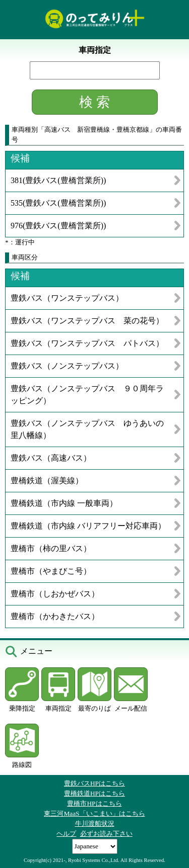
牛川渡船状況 (95, 823)
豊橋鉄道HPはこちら (94, 793)
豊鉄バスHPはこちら (94, 783)
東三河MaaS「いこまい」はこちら (94, 813)
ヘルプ (66, 834)
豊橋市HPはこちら (94, 803)
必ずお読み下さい (106, 834)
